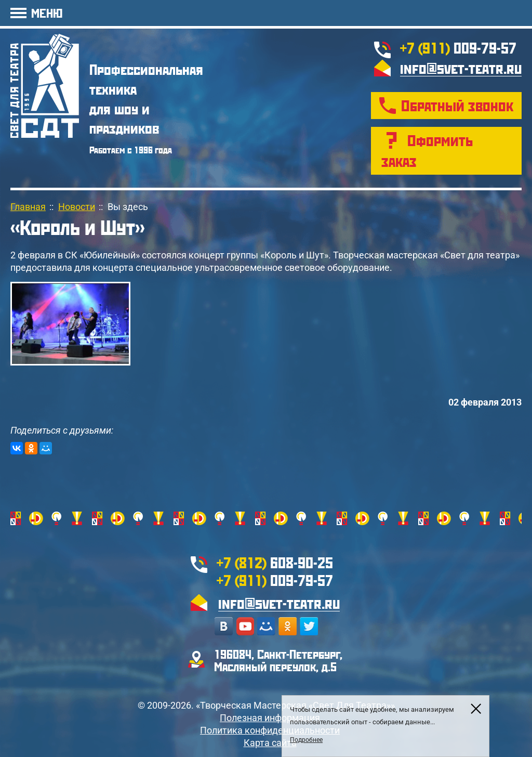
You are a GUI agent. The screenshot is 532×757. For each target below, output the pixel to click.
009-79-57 (458, 48)
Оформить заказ (427, 151)
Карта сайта (270, 743)
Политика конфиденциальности (270, 730)
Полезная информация (270, 718)
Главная (28, 207)
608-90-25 (275, 562)
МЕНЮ (47, 13)
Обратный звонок (457, 105)
